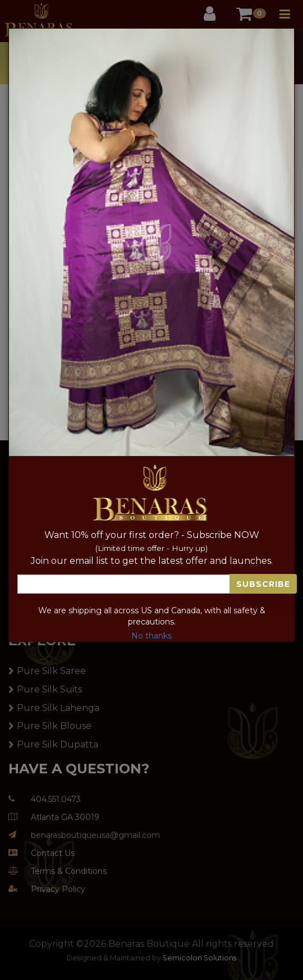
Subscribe (263, 584)
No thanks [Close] (151, 636)
